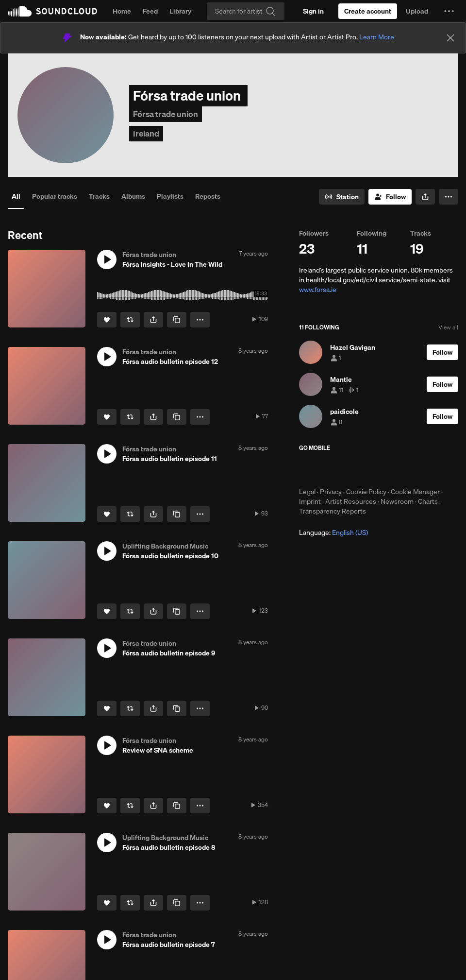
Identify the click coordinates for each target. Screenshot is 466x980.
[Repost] (130, 320)
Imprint (310, 501)
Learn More (377, 37)
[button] (449, 11)
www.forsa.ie (318, 290)
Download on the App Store (328, 469)
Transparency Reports (333, 511)
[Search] (246, 11)
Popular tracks (55, 196)
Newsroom (397, 501)
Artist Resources (351, 501)
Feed (150, 11)
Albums (133, 196)
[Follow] (390, 197)
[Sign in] (313, 11)
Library (180, 11)
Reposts (208, 196)
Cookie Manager (415, 492)
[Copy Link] (177, 320)
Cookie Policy (366, 492)
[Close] (450, 38)
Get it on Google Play (394, 469)
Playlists (170, 196)
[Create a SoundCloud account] (368, 11)
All (16, 196)
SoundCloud (52, 11)
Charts (428, 501)
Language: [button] (333, 533)
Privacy (331, 492)
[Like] (107, 320)
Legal (307, 492)
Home (122, 11)
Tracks (99, 196)
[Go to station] (342, 197)
